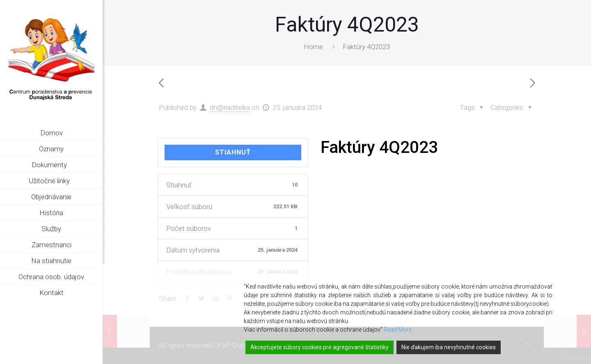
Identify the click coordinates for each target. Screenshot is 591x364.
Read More (398, 330)
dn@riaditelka (230, 107)
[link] (96, 165)
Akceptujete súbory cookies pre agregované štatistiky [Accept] (320, 347)
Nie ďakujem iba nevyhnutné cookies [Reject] (449, 347)
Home (313, 47)
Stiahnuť (233, 152)
